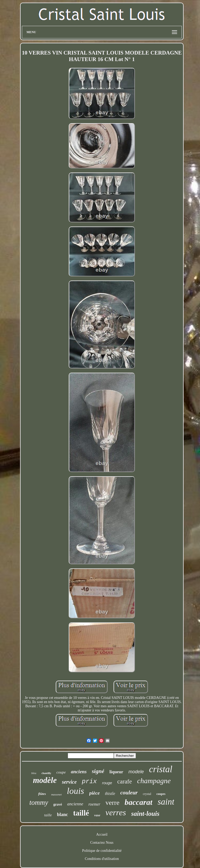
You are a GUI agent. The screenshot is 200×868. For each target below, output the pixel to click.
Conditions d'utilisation (102, 859)
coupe (61, 772)
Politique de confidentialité (102, 851)
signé (98, 771)
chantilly (46, 773)
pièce (95, 793)
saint (166, 802)
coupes (161, 794)
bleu (34, 773)
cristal (161, 769)
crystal (147, 794)
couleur (129, 793)
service (69, 782)
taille (48, 815)
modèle (45, 780)
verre (112, 803)
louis (76, 791)
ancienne (75, 804)
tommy (39, 802)
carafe (124, 781)
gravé (58, 804)
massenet (56, 794)
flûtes (42, 794)
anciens (79, 772)
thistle (110, 793)
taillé (81, 813)
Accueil (102, 834)
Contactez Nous (102, 843)
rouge (107, 783)
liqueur (116, 772)
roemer (94, 804)
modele (136, 772)
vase (97, 815)
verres (116, 812)
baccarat (138, 802)
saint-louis (145, 814)
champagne (154, 781)
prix (89, 781)
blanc (63, 815)
